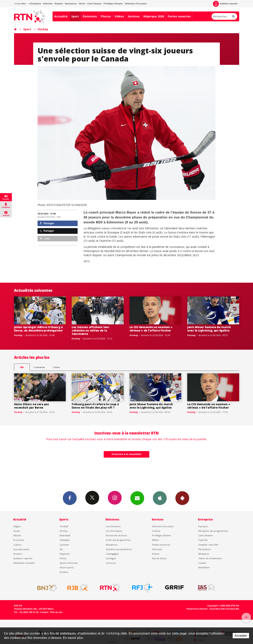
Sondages (111, 558)
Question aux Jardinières (119, 549)
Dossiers (18, 554)
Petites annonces (161, 545)
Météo (156, 540)
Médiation (204, 554)
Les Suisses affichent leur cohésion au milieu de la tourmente (91, 330)
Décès (82, 4)
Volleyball (65, 540)
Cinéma (156, 531)
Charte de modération (210, 558)
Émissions (90, 16)
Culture (17, 545)
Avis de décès (159, 558)
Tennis (63, 558)
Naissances (71, 4)
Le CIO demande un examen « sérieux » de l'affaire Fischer (151, 329)
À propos (203, 526)
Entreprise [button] (35, 4)
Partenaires (204, 549)
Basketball (65, 535)
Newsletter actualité (24, 563)
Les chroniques (114, 531)
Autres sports (67, 567)
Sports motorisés (69, 563)
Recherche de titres (116, 535)
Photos (106, 16)
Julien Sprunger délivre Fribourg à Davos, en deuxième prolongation (38, 329)
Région (17, 526)
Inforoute (48, 4)
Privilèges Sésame (113, 4)
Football (64, 526)
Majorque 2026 (154, 16)
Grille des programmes (118, 540)
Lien (45, 238)
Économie (19, 540)
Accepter (241, 636)
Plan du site (56, 612)
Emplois (59, 4)
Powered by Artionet (197, 609)
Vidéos (119, 16)
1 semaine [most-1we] (39, 367)
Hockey (43, 29)
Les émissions (113, 526)
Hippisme (65, 554)
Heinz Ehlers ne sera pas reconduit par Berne (32, 406)
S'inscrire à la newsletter (127, 454)
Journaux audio (21, 549)
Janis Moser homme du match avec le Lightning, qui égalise (209, 329)
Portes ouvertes (179, 16)
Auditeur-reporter (225, 4)
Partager (47, 223)
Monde (17, 535)
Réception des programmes (213, 531)
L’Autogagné (112, 554)
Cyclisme (64, 545)
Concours (111, 563)
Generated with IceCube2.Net (224, 609)
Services (134, 16)
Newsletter (204, 567)
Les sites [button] (20, 4)
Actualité (61, 16)
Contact (202, 563)
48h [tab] (22, 367)
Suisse (17, 531)
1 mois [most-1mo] (56, 367)
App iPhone (160, 498)
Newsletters (137, 498)
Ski (61, 549)
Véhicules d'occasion (136, 4)
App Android (182, 498)
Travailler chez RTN (208, 545)
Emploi (156, 554)
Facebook (70, 498)
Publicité (203, 540)
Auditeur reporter (23, 558)
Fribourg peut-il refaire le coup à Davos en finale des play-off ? (95, 406)
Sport (75, 16)
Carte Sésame (95, 4)
